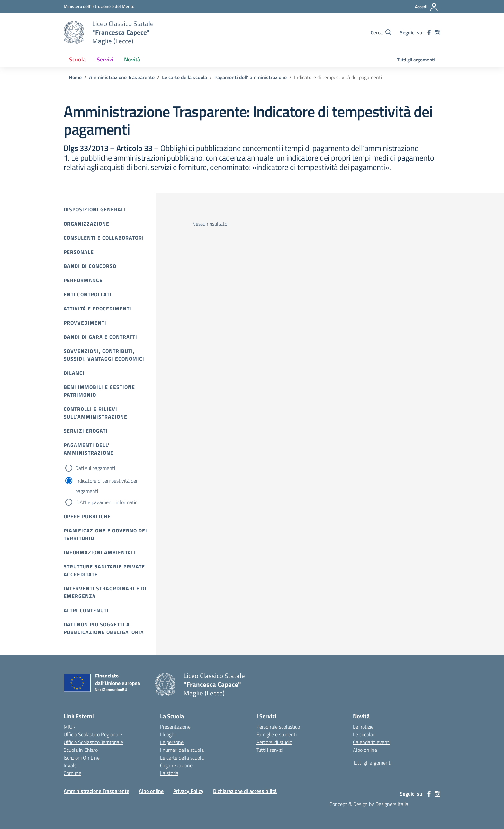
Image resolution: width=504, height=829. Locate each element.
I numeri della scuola (182, 750)
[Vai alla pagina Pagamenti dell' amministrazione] (251, 77)
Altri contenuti (86, 610)
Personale (79, 252)
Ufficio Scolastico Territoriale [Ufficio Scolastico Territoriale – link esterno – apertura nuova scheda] (93, 742)
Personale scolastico (278, 727)
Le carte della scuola (182, 758)
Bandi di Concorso (90, 266)
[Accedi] (427, 7)
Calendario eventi (372, 742)
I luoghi (168, 734)
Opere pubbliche (87, 516)
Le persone (172, 742)
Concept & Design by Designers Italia (369, 804)
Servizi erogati (86, 431)
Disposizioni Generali (95, 209)
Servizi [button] (105, 59)
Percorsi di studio (274, 742)
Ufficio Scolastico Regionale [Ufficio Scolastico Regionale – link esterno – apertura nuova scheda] (93, 734)
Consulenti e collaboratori (104, 238)
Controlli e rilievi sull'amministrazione (95, 413)
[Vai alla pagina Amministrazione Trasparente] (122, 77)
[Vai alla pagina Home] (75, 77)
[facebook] (429, 32)
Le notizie (363, 727)
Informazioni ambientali (100, 552)
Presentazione (175, 727)
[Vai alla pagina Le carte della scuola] (184, 77)
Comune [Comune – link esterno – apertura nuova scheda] (72, 773)
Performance (83, 280)
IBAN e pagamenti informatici (107, 502)
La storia (169, 773)
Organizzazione (86, 224)
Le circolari (364, 734)
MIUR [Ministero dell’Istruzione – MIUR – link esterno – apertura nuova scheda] (70, 727)
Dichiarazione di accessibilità (245, 791)
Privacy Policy (188, 791)
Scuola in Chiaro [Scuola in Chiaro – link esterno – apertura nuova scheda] (81, 750)
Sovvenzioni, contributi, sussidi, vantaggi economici (104, 355)
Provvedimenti (85, 323)
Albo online (365, 750)
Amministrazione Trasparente (96, 791)
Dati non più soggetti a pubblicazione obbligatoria (104, 628)
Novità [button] (132, 59)
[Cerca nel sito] (381, 32)
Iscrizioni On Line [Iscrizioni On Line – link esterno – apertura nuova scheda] (82, 758)
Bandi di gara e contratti (100, 337)
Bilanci (74, 373)
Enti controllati (88, 294)
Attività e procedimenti (98, 309)
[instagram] (437, 32)
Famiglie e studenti (277, 734)
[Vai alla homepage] (74, 32)
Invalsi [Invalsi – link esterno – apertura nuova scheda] (71, 765)
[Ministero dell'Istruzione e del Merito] (99, 6)
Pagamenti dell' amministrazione (89, 449)
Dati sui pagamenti (95, 468)
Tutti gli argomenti (416, 60)
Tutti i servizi (270, 750)
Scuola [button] (77, 59)
